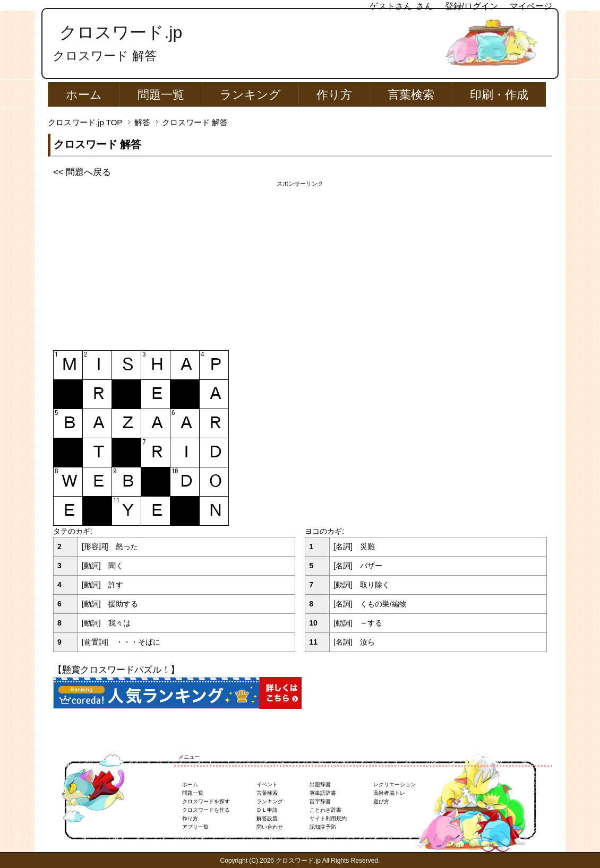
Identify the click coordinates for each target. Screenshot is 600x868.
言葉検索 (411, 95)
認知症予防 (323, 827)
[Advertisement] (300, 263)
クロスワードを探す (206, 801)
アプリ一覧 (195, 827)
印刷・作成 (499, 95)
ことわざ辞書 (325, 810)
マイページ (531, 6)
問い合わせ (270, 827)
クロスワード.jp (121, 32)
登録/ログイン (472, 6)
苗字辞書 (320, 801)
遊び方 (381, 801)
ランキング (250, 95)
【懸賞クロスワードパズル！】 (116, 670)
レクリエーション (395, 784)
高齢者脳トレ (389, 793)
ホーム (84, 95)
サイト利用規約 (328, 818)
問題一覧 (161, 95)
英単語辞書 (323, 793)
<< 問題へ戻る (82, 172)
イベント (267, 784)
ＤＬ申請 (267, 810)
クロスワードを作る (206, 810)
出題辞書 (320, 784)
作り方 (334, 95)
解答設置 (267, 818)
